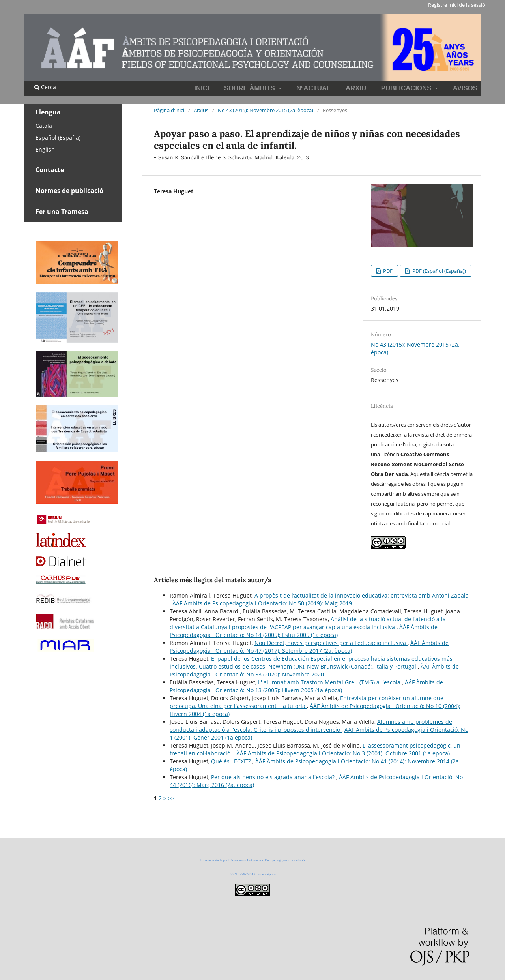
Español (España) (58, 138)
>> (171, 798)
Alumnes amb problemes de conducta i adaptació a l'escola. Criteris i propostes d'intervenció (311, 726)
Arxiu (356, 88)
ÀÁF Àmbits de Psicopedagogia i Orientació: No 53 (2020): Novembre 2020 (314, 670)
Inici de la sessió (467, 5)
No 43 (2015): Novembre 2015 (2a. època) (266, 110)
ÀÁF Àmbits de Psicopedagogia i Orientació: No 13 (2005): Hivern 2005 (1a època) (306, 686)
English (45, 149)
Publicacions (407, 88)
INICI (202, 88)
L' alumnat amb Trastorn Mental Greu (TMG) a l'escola (330, 682)
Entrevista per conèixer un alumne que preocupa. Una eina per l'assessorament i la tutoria (307, 702)
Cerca (45, 87)
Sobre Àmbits (250, 88)
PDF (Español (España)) (439, 271)
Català (44, 126)
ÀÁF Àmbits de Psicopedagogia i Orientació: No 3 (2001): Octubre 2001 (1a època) (343, 753)
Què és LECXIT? (232, 761)
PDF (387, 271)
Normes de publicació (69, 191)
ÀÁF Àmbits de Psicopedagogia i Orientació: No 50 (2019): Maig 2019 (262, 603)
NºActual (313, 88)
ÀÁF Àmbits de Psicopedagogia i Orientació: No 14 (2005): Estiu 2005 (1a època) (304, 631)
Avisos (465, 88)
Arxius (201, 110)
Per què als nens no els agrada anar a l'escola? (274, 777)
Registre (438, 5)
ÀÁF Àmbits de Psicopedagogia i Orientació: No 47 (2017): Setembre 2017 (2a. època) (309, 647)
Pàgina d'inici (169, 110)
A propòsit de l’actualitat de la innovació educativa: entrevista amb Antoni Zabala (362, 595)
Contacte (50, 170)
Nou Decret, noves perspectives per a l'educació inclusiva (331, 643)
